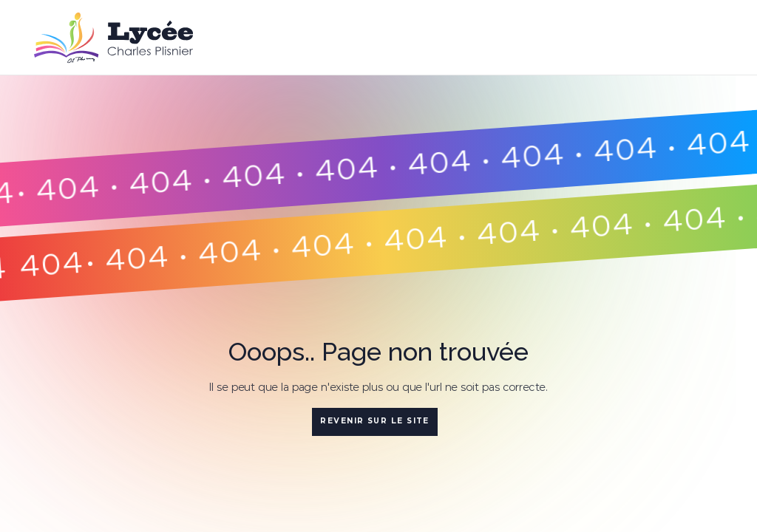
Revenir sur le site (375, 421)
